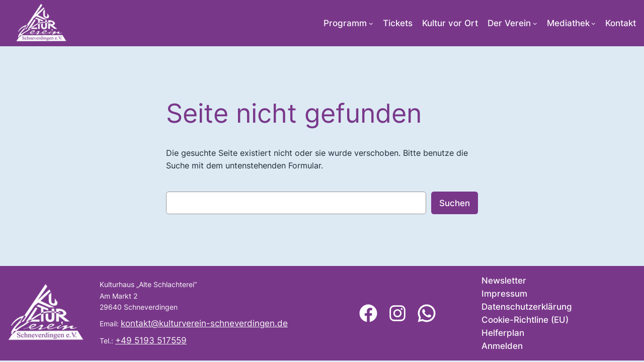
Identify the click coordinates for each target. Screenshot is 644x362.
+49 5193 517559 (151, 340)
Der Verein (509, 23)
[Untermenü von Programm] (371, 23)
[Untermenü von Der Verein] (535, 23)
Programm (345, 23)
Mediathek (568, 23)
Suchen (455, 203)
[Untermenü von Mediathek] (593, 23)
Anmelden (502, 346)
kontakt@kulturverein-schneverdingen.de (204, 323)
